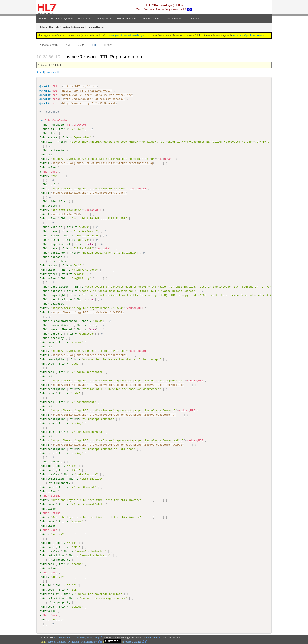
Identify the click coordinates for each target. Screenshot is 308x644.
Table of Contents (57, 641)
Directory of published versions (249, 35)
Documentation (150, 19)
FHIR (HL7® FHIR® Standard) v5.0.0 (129, 35)
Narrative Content (49, 45)
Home (42, 19)
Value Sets (84, 19)
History (108, 45)
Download (51, 72)
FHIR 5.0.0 (152, 637)
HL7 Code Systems (62, 19)
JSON (82, 45)
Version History (90, 641)
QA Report (73, 641)
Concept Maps (104, 19)
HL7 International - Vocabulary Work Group (77, 637)
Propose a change (134, 641)
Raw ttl (40, 72)
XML (68, 45)
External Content (127, 19)
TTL (94, 45)
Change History (173, 19)
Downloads (193, 19)
